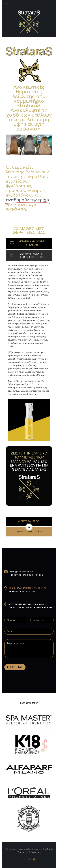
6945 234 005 (36, 575)
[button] (9, 145)
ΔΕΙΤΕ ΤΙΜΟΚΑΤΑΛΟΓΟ (29, 532)
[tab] (29, 243)
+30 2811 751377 (18, 575)
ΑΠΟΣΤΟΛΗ (15, 667)
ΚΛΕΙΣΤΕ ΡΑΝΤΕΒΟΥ (29, 521)
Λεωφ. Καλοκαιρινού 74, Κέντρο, (28, 588)
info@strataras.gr (21, 572)
